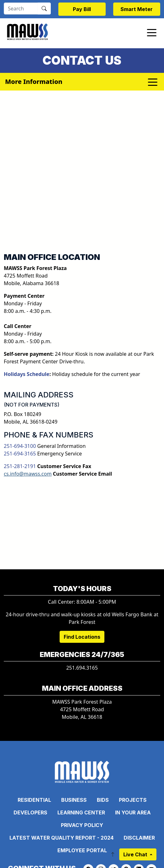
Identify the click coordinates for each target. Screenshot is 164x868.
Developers (30, 812)
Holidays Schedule (27, 374)
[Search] (21, 9)
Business (74, 800)
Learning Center (81, 812)
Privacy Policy (82, 825)
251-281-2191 (20, 466)
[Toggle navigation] (152, 32)
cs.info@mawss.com (28, 474)
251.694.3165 (82, 668)
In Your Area (133, 812)
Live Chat (136, 854)
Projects (133, 800)
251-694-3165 (20, 454)
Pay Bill (82, 9)
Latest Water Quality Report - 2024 (61, 838)
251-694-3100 (20, 446)
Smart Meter (137, 9)
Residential (34, 800)
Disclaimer (139, 838)
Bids (103, 800)
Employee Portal (82, 850)
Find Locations (82, 637)
